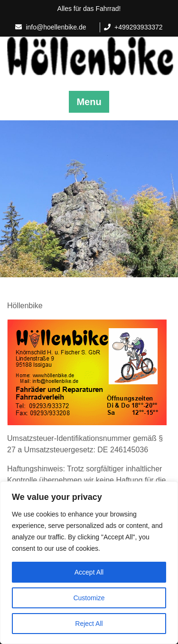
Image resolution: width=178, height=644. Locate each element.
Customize (89, 598)
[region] (89, 563)
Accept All (89, 572)
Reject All (89, 624)
